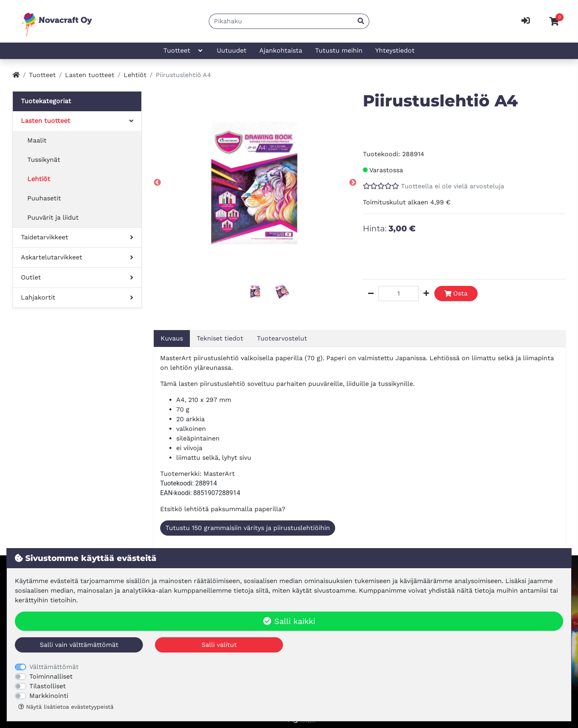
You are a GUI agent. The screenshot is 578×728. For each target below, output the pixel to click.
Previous (157, 183)
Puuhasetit (44, 198)
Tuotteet (184, 51)
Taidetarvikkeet (45, 237)
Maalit (37, 140)
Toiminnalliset (51, 676)
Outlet (31, 277)
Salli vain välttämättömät (79, 645)
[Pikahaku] (281, 21)
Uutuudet (232, 50)
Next (353, 183)
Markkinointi (49, 696)
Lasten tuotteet (90, 75)
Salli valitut (219, 645)
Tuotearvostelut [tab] (282, 338)
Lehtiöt (135, 75)
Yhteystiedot (395, 50)
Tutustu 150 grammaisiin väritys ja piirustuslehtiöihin (248, 528)
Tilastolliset (48, 686)
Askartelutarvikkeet (52, 257)
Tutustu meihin (339, 50)
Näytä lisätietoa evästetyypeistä (66, 707)
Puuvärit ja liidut (53, 217)
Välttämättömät (54, 667)
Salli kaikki (289, 621)
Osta (456, 293)
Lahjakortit (38, 297)
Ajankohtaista (281, 50)
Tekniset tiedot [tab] (220, 338)
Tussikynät (44, 160)
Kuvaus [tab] (172, 338)
